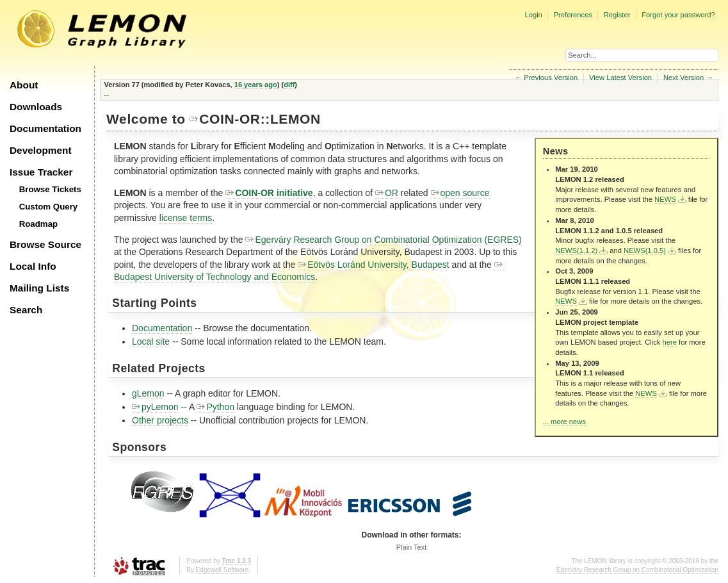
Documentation (45, 128)
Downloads (36, 107)
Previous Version (551, 78)
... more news (564, 422)
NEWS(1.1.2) (576, 250)
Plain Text (412, 547)
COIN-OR (225, 119)
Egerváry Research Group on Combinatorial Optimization (637, 570)
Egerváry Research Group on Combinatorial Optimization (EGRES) (383, 240)
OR (387, 193)
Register (617, 15)
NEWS (665, 199)
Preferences (573, 15)
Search (26, 310)
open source (460, 193)
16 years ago (256, 85)
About (24, 85)
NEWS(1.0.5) (645, 250)
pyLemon (155, 407)
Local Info (33, 266)
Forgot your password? (678, 15)
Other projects (160, 420)
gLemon (148, 393)
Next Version (684, 78)
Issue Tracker (41, 172)
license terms (186, 218)
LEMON (295, 119)
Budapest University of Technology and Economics (309, 271)
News (556, 151)
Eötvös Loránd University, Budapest (374, 265)
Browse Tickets (50, 189)
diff (289, 85)
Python (215, 407)
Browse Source (45, 244)
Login (533, 15)
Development (41, 150)
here (670, 342)
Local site (151, 341)
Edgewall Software (222, 570)
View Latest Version (620, 78)
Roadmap (39, 224)
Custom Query (49, 207)
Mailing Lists (39, 288)
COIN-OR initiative (269, 193)
